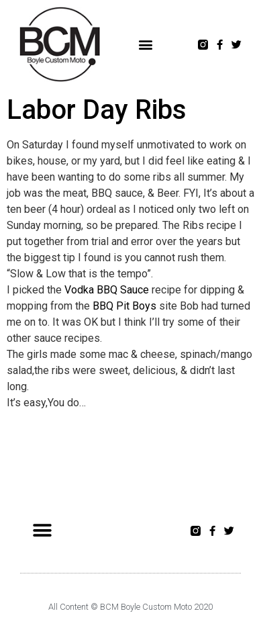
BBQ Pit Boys (124, 306)
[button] (146, 45)
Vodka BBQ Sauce (107, 290)
